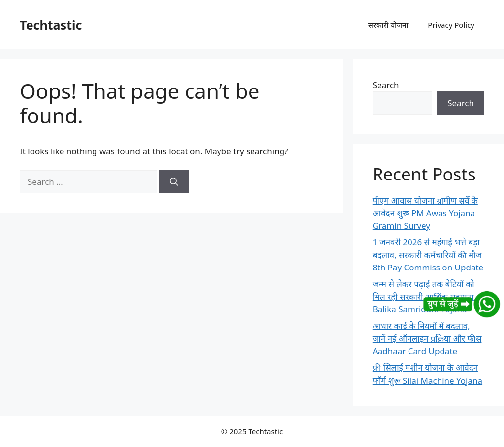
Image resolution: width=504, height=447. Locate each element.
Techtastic (51, 25)
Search (386, 85)
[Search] (174, 182)
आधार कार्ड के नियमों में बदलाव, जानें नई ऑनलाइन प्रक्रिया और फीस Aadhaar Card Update (427, 338)
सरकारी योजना (388, 25)
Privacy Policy (451, 25)
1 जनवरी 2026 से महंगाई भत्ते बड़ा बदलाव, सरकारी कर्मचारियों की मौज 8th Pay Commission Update (428, 255)
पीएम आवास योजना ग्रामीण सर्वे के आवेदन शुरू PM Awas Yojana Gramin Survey (425, 213)
